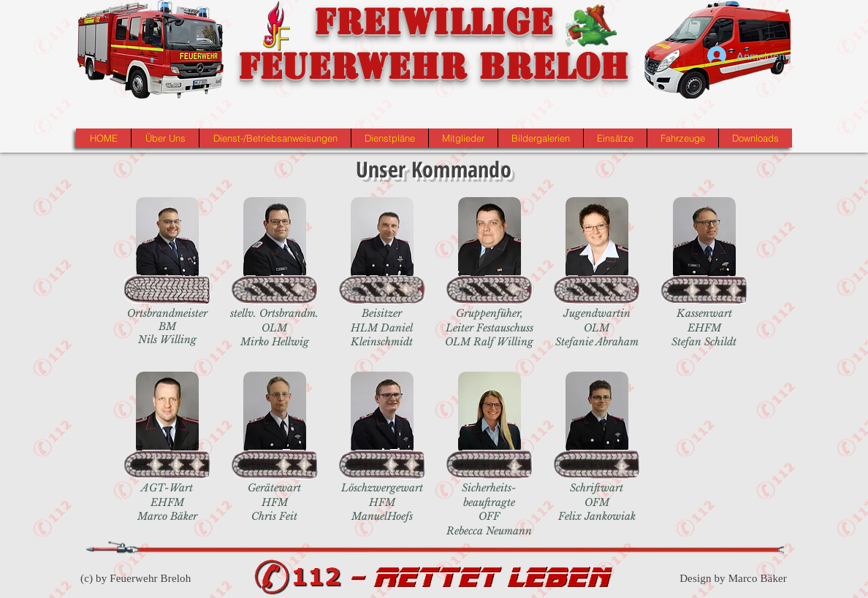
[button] (165, 138)
